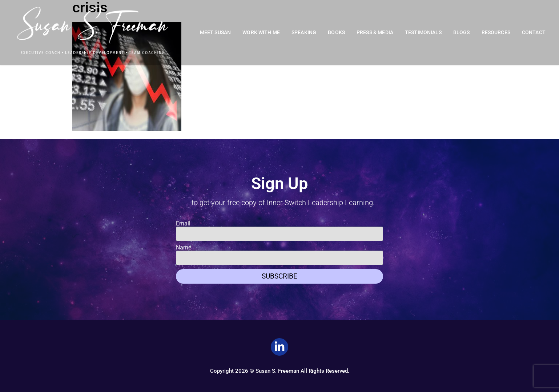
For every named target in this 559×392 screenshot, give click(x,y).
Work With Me (261, 33)
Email (183, 224)
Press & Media (375, 33)
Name (184, 248)
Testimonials (423, 33)
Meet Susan (216, 33)
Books (336, 33)
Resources (496, 33)
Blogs (462, 33)
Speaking (304, 33)
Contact (534, 33)
